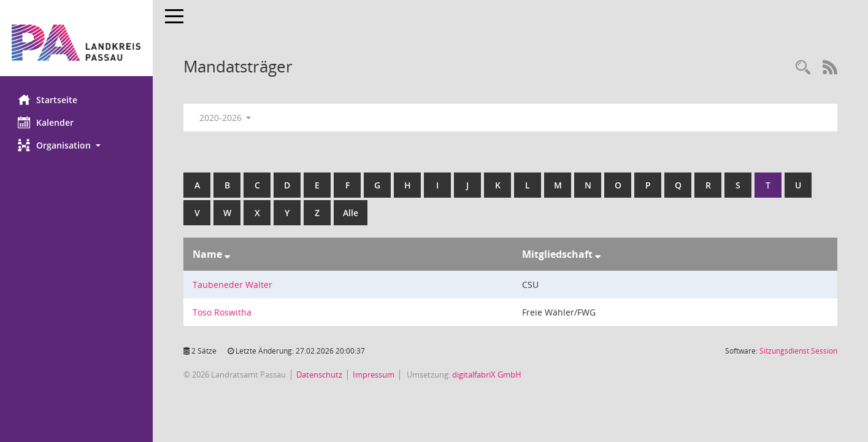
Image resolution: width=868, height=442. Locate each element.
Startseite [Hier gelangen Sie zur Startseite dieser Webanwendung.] (48, 99)
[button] (77, 145)
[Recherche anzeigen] (803, 68)
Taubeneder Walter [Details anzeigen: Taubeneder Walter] (233, 285)
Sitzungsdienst (798, 351)
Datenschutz (320, 374)
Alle (351, 213)
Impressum (374, 374)
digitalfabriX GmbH (487, 374)
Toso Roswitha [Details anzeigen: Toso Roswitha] (223, 312)
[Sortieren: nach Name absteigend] (228, 254)
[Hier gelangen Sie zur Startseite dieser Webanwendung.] (77, 43)
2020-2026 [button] (225, 118)
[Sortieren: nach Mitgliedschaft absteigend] (598, 254)
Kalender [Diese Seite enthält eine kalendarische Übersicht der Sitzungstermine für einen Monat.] (46, 122)
